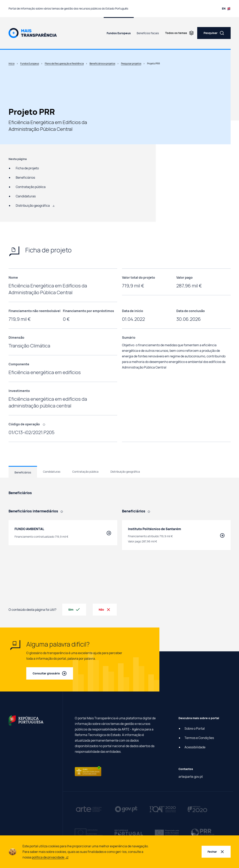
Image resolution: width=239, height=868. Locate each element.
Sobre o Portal (195, 728)
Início (12, 64)
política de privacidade (50, 857)
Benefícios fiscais (148, 33)
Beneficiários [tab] (23, 472)
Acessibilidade (195, 747)
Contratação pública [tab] (85, 472)
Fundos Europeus (119, 33)
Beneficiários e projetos (102, 64)
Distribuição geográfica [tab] (125, 472)
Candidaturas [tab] (52, 472)
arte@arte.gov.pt (191, 777)
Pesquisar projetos (131, 64)
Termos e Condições (199, 738)
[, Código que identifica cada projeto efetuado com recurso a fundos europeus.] (45, 424)
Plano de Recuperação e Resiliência (64, 64)
